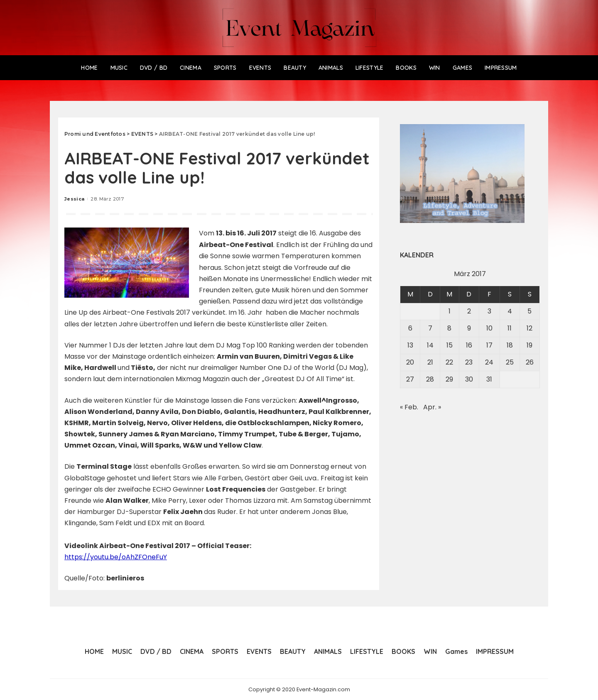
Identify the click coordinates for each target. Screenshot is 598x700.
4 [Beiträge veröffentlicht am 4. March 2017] (510, 311)
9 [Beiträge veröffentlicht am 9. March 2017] (469, 328)
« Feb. (409, 407)
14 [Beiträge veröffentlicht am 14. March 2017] (430, 345)
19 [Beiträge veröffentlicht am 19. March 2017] (529, 345)
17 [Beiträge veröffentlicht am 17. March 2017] (489, 345)
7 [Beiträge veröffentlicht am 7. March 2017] (430, 328)
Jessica (74, 199)
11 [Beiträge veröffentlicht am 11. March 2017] (510, 328)
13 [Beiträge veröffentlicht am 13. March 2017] (410, 345)
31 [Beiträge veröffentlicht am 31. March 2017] (489, 379)
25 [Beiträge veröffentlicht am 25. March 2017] (510, 362)
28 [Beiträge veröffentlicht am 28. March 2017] (430, 379)
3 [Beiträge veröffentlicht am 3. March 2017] (489, 311)
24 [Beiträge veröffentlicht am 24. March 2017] (489, 362)
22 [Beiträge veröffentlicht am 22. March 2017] (449, 362)
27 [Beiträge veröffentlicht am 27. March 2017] (410, 379)
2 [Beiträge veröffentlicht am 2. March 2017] (469, 311)
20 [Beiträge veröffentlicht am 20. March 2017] (410, 362)
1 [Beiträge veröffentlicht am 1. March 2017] (450, 311)
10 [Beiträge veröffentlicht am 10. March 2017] (489, 328)
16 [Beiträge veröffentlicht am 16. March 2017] (469, 345)
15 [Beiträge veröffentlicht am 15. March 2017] (450, 345)
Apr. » (432, 407)
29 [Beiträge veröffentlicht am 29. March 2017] (449, 379)
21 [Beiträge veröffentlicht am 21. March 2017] (430, 362)
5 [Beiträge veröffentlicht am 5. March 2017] (529, 311)
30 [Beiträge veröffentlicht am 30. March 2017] (469, 379)
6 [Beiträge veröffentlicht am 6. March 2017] (410, 328)
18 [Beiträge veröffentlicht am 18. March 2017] (510, 345)
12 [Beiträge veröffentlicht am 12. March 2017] (529, 328)
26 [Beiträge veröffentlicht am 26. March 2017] (530, 362)
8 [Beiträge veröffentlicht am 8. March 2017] (449, 328)
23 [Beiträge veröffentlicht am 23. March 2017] (469, 362)
